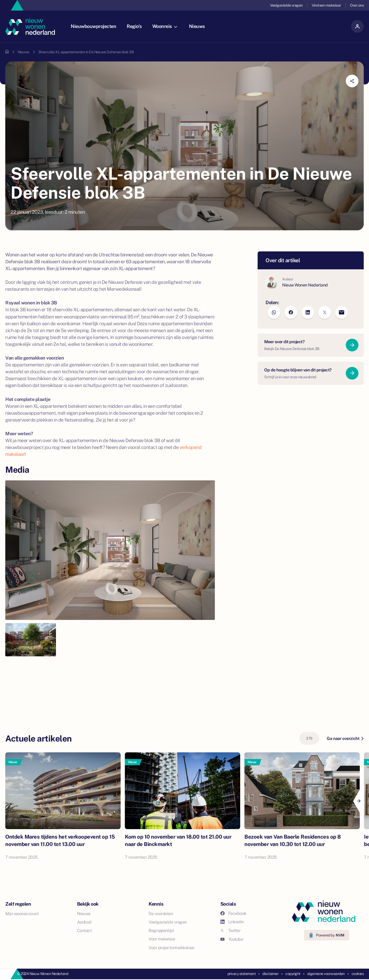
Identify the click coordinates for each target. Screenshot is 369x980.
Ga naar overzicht (345, 738)
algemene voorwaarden (326, 974)
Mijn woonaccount (22, 914)
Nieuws (197, 26)
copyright (293, 974)
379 (309, 738)
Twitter (231, 931)
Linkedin (232, 922)
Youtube (232, 939)
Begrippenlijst (161, 931)
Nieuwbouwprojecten (93, 26)
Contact (84, 931)
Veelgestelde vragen (286, 5)
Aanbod (84, 922)
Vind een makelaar (326, 5)
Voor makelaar (162, 939)
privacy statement (242, 974)
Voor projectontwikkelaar (172, 948)
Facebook (233, 913)
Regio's (134, 26)
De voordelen (161, 914)
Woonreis (165, 26)
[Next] (358, 801)
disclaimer (270, 974)
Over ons (357, 5)
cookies (358, 974)
